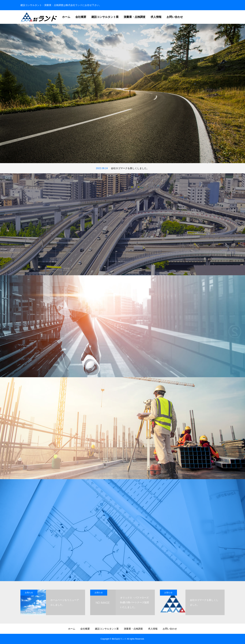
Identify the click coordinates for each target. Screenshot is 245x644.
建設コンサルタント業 (105, 17)
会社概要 (81, 17)
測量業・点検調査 (135, 17)
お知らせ (29, 593)
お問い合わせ (175, 17)
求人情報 (156, 17)
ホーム (66, 17)
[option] (122, 93)
